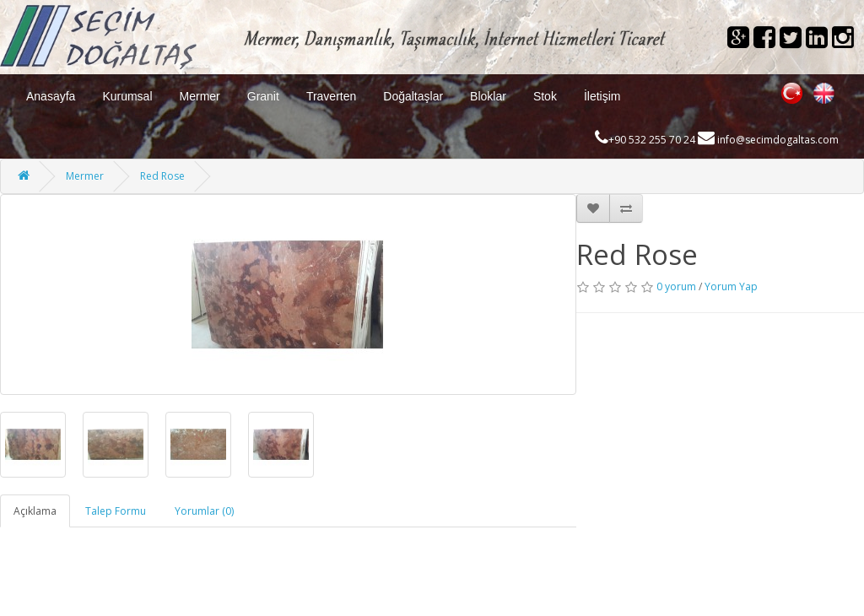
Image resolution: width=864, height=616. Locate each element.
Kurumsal (127, 96)
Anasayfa (51, 96)
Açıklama (35, 511)
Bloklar (488, 96)
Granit (263, 96)
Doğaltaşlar (413, 96)
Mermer (200, 96)
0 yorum (676, 286)
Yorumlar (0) (204, 511)
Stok (545, 96)
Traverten (331, 96)
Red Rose (162, 176)
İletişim (602, 96)
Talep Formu (116, 511)
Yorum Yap (731, 286)
